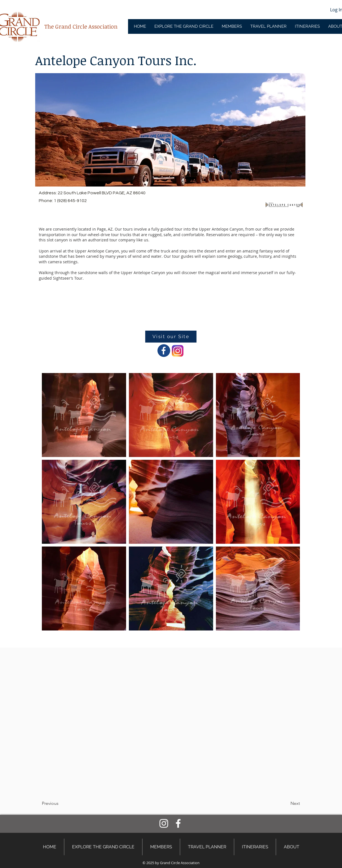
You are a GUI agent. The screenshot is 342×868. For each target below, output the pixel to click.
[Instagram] (164, 823)
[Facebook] (178, 823)
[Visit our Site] (171, 337)
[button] (60, 803)
